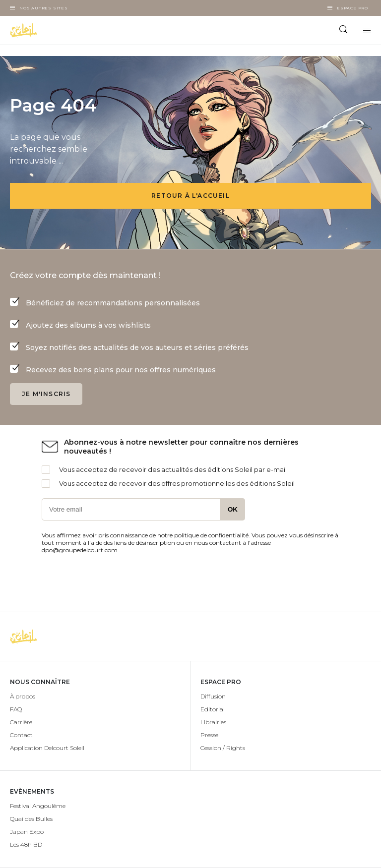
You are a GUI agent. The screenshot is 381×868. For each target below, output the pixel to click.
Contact (21, 735)
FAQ (16, 709)
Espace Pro (352, 8)
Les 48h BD (26, 844)
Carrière (21, 722)
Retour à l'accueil (190, 196)
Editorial (213, 709)
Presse (209, 735)
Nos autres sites (44, 8)
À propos (23, 696)
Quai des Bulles (31, 819)
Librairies (213, 722)
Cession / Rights (223, 748)
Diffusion (213, 696)
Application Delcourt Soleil (47, 748)
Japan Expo (27, 832)
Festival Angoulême (38, 806)
